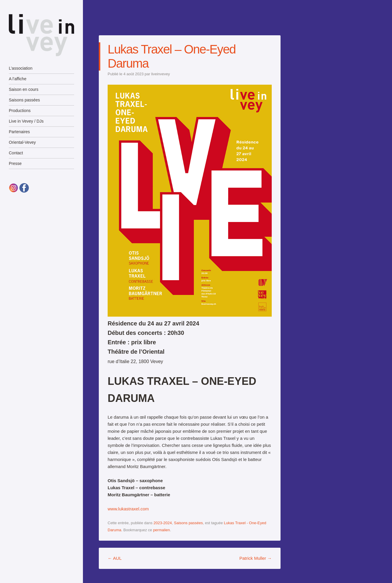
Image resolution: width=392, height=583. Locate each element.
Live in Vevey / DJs (26, 121)
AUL (115, 558)
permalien (162, 530)
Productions (20, 111)
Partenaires (19, 132)
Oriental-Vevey (22, 142)
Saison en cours (24, 89)
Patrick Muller (256, 558)
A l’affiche (18, 79)
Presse (15, 163)
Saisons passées (24, 100)
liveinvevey (161, 74)
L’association (21, 68)
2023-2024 (163, 523)
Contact (16, 153)
